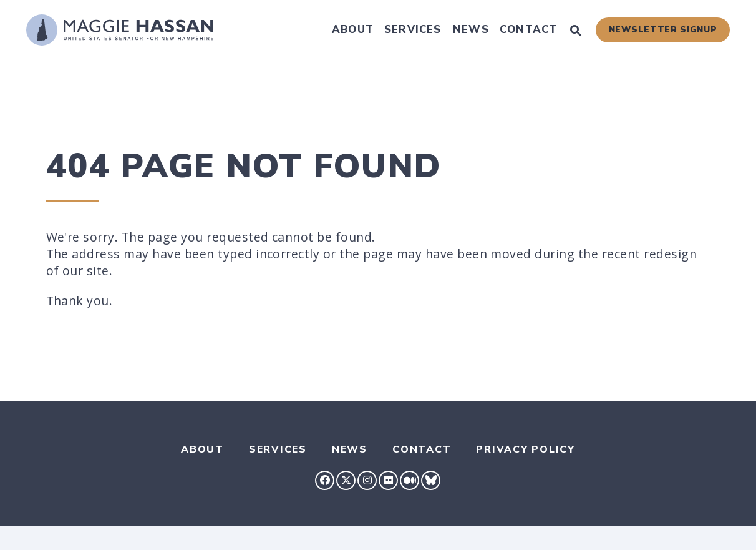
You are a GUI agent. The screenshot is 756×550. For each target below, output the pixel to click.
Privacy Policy (526, 449)
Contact (528, 30)
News (471, 30)
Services (413, 30)
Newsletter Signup (663, 30)
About (353, 30)
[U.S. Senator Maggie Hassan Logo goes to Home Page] (120, 30)
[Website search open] (576, 32)
